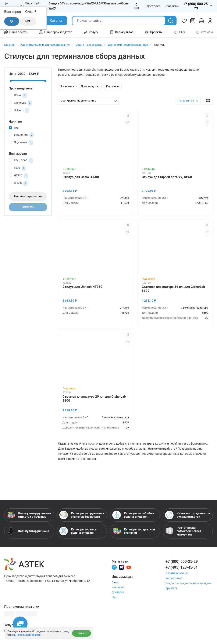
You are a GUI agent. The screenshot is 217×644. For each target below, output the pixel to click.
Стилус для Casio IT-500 (81, 177)
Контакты (118, 587)
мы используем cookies (26, 635)
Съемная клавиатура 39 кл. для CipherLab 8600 (173, 289)
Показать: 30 (186, 101)
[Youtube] (129, 567)
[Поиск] (171, 21)
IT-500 (18, 183)
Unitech (19, 111)
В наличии (21, 135)
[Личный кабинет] (210, 21)
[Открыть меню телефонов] (198, 6)
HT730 (18, 176)
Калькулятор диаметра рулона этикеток (188, 515)
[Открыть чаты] (20, 624)
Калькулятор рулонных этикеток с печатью (29, 515)
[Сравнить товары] (193, 21)
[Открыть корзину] (202, 21)
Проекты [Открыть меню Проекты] (154, 32)
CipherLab (20, 103)
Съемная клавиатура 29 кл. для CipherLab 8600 (94, 399)
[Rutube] (121, 567)
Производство (90, 86)
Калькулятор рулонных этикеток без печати (82, 515)
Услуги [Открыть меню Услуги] (91, 32)
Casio (18, 95)
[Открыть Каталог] (53, 21)
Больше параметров (28, 196)
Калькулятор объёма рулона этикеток (133, 515)
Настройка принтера (19, 631)
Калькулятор (174, 578)
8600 (17, 168)
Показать (28, 207)
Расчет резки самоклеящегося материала (183, 531)
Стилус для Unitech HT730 (82, 287)
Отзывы (204, 32)
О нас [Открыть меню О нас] (138, 6)
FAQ (179, 32)
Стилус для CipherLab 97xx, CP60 (167, 177)
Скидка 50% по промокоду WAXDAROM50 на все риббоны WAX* (89, 6)
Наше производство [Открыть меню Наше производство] (56, 32)
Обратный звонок (30, 6)
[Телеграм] (114, 567)
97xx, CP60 (21, 161)
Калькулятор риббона (28, 531)
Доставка (118, 592)
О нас (115, 582)
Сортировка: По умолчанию (79, 101)
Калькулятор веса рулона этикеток (78, 531)
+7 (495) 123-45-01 (182, 567)
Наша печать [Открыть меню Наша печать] (16, 32)
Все (14, 128)
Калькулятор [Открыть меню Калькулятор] (122, 32)
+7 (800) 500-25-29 (182, 561)
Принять (81, 633)
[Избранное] (184, 21)
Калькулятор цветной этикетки (134, 531)
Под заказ (21, 143)
